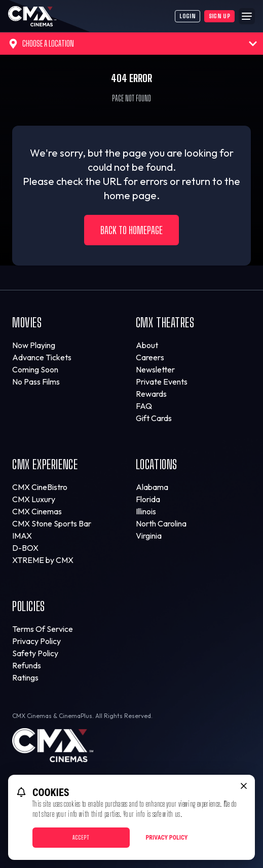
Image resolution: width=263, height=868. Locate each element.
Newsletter (155, 369)
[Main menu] (247, 16)
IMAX (22, 536)
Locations (157, 464)
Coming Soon (35, 369)
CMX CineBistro (40, 487)
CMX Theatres (165, 323)
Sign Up (219, 16)
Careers (150, 357)
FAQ (144, 406)
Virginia (149, 536)
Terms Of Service (43, 629)
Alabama (152, 487)
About (147, 345)
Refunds (27, 665)
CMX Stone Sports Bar (52, 523)
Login (187, 16)
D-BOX (25, 548)
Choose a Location (133, 44)
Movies (27, 323)
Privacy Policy (36, 641)
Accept (81, 837)
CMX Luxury (34, 499)
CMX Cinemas (37, 511)
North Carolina (161, 523)
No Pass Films (36, 382)
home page (130, 195)
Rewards (151, 394)
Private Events (162, 382)
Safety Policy (35, 653)
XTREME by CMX (43, 560)
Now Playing (34, 345)
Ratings (25, 677)
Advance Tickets (42, 357)
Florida (148, 499)
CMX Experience (45, 464)
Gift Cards (154, 418)
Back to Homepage (131, 230)
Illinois (146, 511)
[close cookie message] (244, 786)
